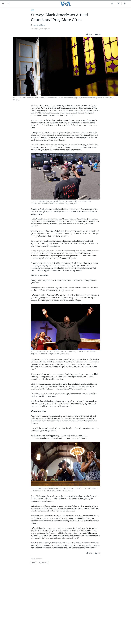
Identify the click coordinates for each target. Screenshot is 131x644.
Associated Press (39, 25)
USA (33, 10)
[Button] (89, 34)
